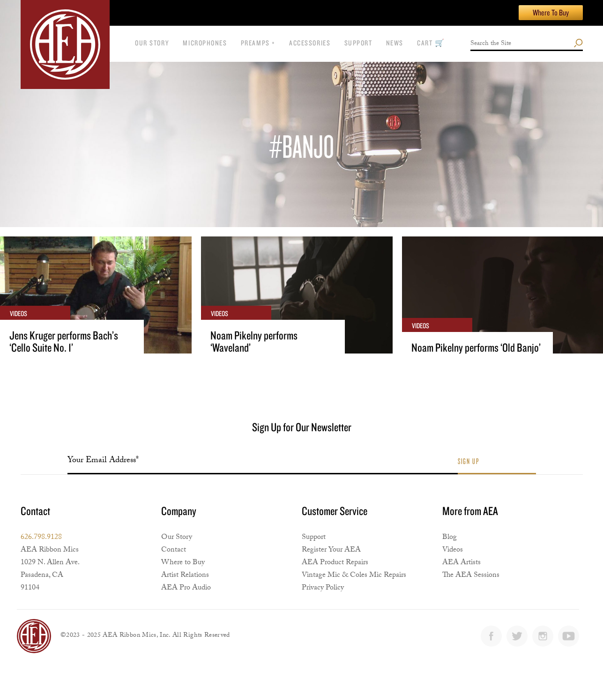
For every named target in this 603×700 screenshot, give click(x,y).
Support (314, 538)
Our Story (177, 538)
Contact (174, 550)
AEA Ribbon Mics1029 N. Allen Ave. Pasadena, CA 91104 (50, 569)
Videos (453, 550)
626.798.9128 (41, 538)
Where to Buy (183, 563)
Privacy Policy (323, 588)
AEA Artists (462, 563)
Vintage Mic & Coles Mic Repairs (354, 576)
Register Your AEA (331, 550)
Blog (450, 538)
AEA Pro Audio (186, 588)
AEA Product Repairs (335, 563)
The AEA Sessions (471, 576)
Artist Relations (185, 576)
